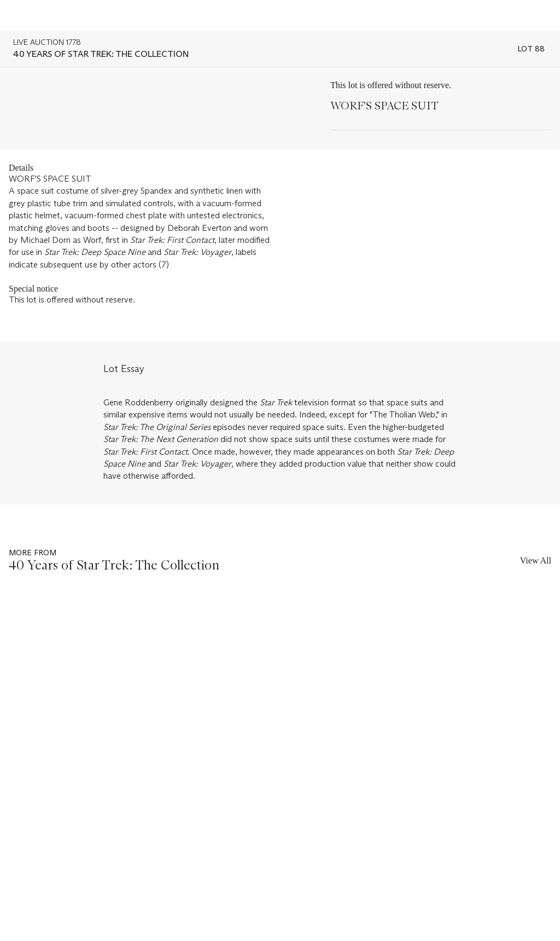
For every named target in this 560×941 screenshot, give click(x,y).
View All (536, 560)
